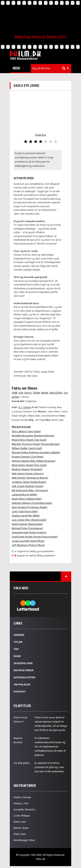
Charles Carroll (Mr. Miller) (26, 516)
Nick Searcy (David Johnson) (28, 474)
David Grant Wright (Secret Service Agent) (35, 537)
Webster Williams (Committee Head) (32, 503)
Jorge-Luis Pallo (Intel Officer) (28, 541)
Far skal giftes (21, 763)
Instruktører (24, 670)
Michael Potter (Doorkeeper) (27, 528)
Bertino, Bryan (21, 828)
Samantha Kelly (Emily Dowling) (29, 532)
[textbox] (52, 68)
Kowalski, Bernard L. (25, 810)
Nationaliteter (24, 677)
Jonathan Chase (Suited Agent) (29, 482)
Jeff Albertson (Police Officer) (28, 545)
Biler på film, (56, 393)
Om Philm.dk (22, 685)
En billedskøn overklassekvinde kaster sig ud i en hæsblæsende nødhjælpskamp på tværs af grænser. (50, 747)
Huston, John (21, 803)
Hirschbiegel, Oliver (24, 840)
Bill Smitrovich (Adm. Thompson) (30, 490)
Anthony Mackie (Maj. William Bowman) (34, 461)
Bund (17, 656)
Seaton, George (22, 797)
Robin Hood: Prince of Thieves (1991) (41, 37)
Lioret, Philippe (22, 816)
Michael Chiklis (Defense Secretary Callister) (36, 452)
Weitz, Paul (20, 834)
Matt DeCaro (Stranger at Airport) (30, 478)
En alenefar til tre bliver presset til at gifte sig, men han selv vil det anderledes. (49, 767)
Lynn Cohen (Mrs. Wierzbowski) (29, 520)
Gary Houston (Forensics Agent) (30, 507)
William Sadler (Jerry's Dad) (27, 448)
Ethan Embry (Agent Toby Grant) (29, 440)
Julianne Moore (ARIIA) (24, 495)
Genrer (19, 635)
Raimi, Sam (20, 822)
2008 (14, 393)
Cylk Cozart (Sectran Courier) (28, 486)
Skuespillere (23, 663)
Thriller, (37, 393)
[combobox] (51, 68)
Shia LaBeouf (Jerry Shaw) (26, 431)
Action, (28, 393)
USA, (21, 393)
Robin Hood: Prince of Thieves (21, 722)
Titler (18, 642)
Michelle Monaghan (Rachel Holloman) (33, 436)
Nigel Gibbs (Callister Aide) (27, 499)
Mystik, (45, 393)
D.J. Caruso (25, 407)
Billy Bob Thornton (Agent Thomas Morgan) (36, 444)
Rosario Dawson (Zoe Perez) (28, 457)
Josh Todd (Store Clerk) (25, 511)
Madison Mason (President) (27, 469)
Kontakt (20, 692)
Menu (18, 68)
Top (16, 649)
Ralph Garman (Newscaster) (27, 524)
